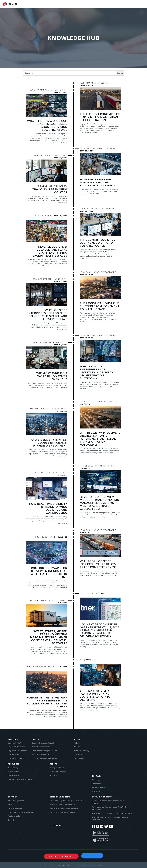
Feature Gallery (15, 816)
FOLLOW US (55, 825)
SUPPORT (13, 797)
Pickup (77, 743)
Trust (10, 805)
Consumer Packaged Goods (44, 751)
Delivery (77, 747)
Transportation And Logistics (44, 758)
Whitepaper (13, 772)
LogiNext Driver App (18, 758)
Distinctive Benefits (60, 797)
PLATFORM (13, 739)
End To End (79, 758)
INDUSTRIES (37, 739)
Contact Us (97, 784)
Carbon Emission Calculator (20, 779)
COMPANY (96, 776)
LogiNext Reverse (17, 747)
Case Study (13, 768)
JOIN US (53, 764)
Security (12, 820)
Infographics (14, 775)
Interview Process (58, 772)
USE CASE (78, 739)
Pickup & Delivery (81, 751)
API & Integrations (16, 801)
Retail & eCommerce (41, 747)
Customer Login (15, 808)
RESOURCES (13, 764)
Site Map (96, 791)
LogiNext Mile (15, 743)
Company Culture (58, 768)
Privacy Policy (97, 865)
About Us (96, 780)
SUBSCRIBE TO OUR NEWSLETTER (61, 856)
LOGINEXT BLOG (92, 856)
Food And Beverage (40, 754)
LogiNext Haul (15, 754)
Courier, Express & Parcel (43, 743)
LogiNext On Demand (18, 751)
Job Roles (54, 775)
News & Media (99, 787)
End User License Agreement (21, 812)
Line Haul (78, 754)
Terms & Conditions (82, 865)
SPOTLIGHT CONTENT (102, 797)
